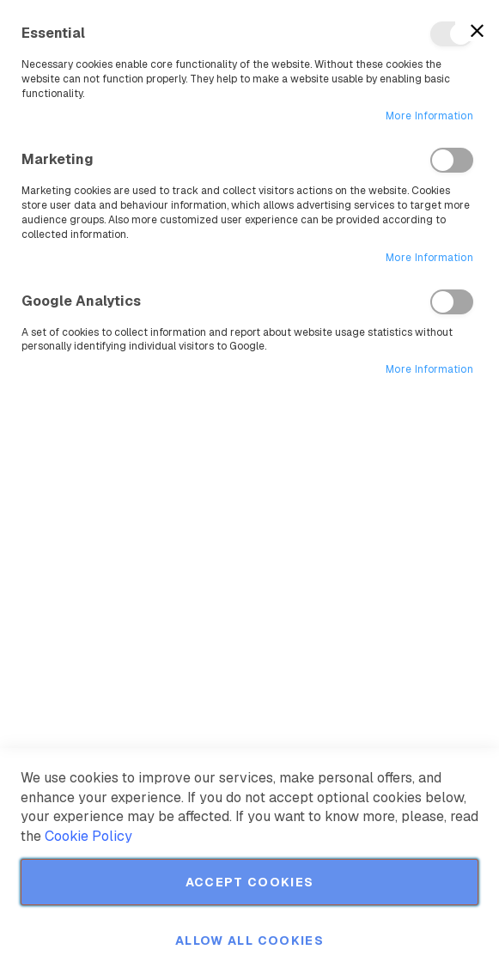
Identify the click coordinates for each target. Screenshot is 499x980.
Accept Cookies (250, 882)
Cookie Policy (88, 836)
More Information (429, 116)
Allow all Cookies (249, 940)
